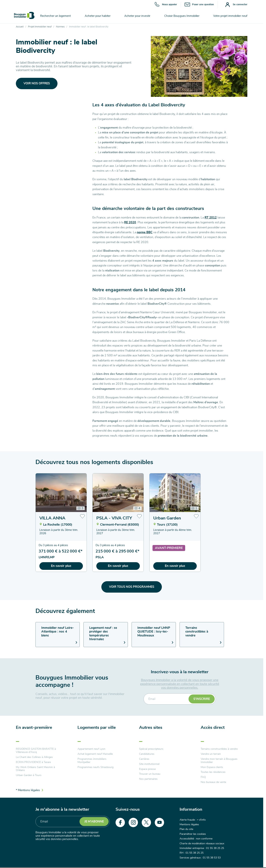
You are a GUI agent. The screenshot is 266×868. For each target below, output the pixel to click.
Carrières (144, 759)
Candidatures (147, 754)
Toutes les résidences (213, 772)
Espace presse (147, 769)
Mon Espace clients (212, 767)
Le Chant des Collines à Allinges (34, 757)
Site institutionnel (149, 764)
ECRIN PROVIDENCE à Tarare (33, 762)
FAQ (203, 777)
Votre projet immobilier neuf (230, 16)
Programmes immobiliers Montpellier (92, 761)
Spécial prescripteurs (151, 749)
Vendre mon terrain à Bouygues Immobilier (219, 761)
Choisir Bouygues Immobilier (182, 16)
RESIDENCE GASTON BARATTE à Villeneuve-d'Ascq (36, 751)
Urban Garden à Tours (29, 775)
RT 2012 (211, 218)
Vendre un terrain (211, 754)
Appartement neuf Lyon (91, 749)
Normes (60, 27)
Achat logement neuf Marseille (95, 754)
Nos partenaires (148, 779)
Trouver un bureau (150, 774)
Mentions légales (189, 825)
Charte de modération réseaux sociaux (202, 844)
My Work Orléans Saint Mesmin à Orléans (35, 769)
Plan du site (186, 829)
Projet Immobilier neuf (40, 27)
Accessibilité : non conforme (196, 839)
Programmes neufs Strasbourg (95, 767)
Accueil (20, 27)
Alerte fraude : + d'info (193, 820)
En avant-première (34, 728)
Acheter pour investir (137, 16)
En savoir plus (61, 566)
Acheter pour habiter (98, 16)
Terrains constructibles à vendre (219, 749)
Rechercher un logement (55, 16)
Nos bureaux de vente (213, 782)
